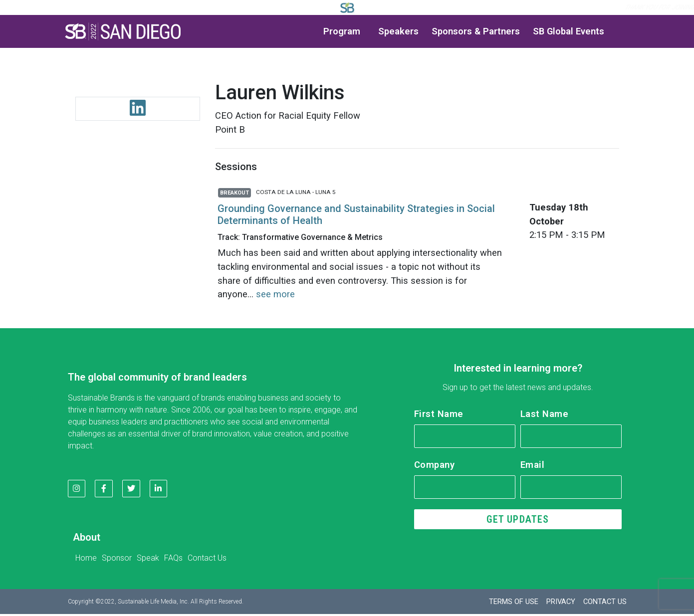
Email (533, 465)
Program (344, 31)
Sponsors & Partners (476, 31)
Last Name (545, 414)
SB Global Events (569, 31)
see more (275, 294)
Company (435, 465)
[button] (123, 31)
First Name (439, 414)
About (87, 539)
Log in (476, 7)
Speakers (398, 31)
